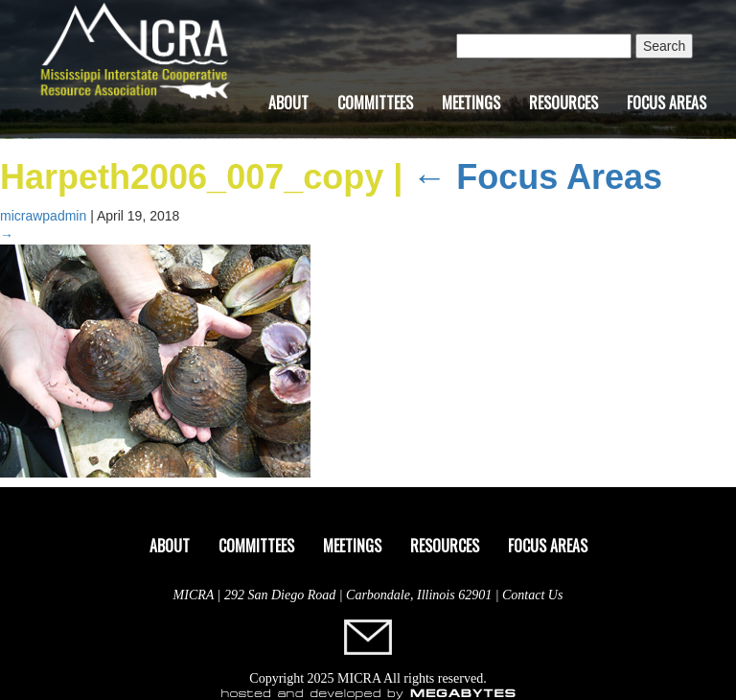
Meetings (471, 103)
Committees (375, 103)
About (288, 103)
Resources (563, 103)
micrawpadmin (43, 216)
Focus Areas (667, 103)
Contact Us (532, 595)
